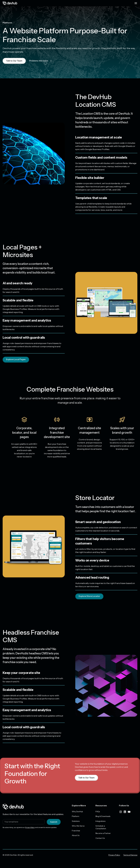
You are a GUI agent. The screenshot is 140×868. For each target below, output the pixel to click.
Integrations (101, 822)
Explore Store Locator (90, 596)
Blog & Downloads (103, 817)
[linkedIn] (125, 812)
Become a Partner (103, 834)
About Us (76, 836)
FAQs (98, 812)
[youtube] (129, 812)
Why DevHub (78, 812)
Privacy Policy (30, 828)
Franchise (76, 831)
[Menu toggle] (136, 3)
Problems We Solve (42, 61)
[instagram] (121, 812)
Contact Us (100, 839)
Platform (76, 817)
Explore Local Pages (16, 360)
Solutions (76, 822)
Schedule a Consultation (101, 828)
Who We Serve (78, 827)
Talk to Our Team (14, 61)
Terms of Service (130, 856)
